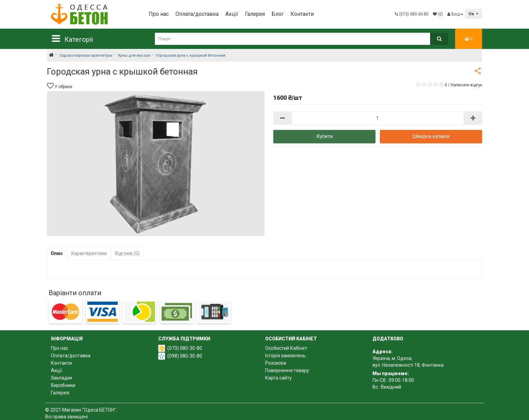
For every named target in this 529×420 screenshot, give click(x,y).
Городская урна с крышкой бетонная (191, 55)
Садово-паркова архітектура (86, 55)
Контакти (302, 14)
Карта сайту (279, 378)
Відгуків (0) (127, 253)
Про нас (159, 14)
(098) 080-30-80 (185, 356)
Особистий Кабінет (286, 348)
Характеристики (89, 253)
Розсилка (276, 363)
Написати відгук (466, 85)
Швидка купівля (431, 136)
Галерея (255, 14)
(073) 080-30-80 (185, 348)
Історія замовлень (285, 356)
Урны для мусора (134, 55)
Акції (232, 14)
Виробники (63, 385)
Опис (57, 253)
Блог (278, 14)
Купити (325, 136)
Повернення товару (287, 370)
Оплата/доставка (197, 14)
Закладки (62, 378)
